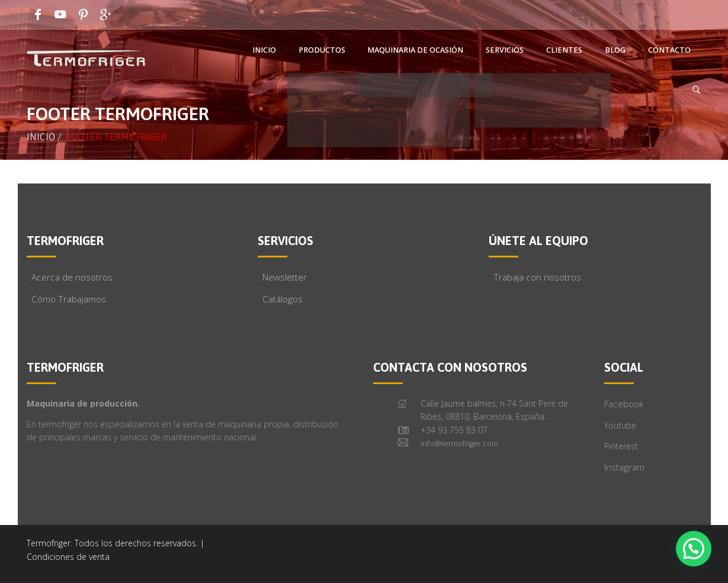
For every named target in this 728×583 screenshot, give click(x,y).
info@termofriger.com (459, 444)
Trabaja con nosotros (537, 277)
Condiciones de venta (68, 557)
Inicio (41, 137)
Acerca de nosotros (72, 277)
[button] (694, 549)
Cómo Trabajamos (69, 299)
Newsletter (285, 277)
